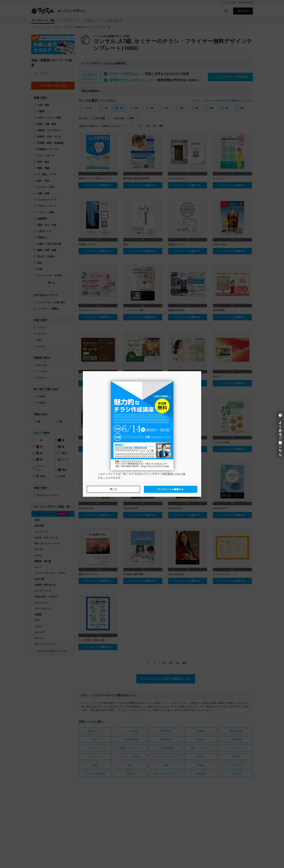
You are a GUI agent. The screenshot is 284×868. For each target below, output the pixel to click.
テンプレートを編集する (171, 489)
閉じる (113, 489)
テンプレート (110, 474)
